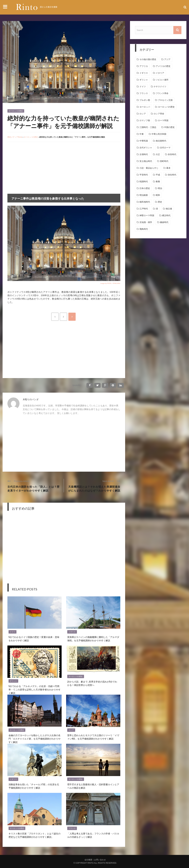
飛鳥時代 (144, 229)
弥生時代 (172, 175)
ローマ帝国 (163, 120)
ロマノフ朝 (145, 120)
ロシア (71, 730)
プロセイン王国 (165, 100)
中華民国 (144, 141)
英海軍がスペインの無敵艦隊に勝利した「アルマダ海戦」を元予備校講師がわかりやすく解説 (93, 639)
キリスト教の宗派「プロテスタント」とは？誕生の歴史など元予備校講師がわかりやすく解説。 (35, 835)
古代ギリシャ (146, 148)
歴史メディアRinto (15, 137)
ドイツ (12, 632)
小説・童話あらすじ (149, 168)
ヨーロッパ (145, 107)
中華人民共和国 (159, 134)
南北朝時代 (161, 141)
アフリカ (144, 66)
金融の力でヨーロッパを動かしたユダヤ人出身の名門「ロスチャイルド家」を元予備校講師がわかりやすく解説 (35, 738)
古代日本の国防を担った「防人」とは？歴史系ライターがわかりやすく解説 (33, 488)
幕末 (168, 168)
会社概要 (88, 860)
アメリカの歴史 (163, 66)
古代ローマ (165, 148)
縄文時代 (166, 215)
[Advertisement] (35, 168)
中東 (142, 134)
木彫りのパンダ (31, 399)
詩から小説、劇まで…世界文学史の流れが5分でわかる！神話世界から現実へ (92, 683)
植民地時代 (145, 202)
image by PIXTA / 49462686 (110, 283)
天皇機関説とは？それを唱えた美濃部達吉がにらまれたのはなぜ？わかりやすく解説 (94, 488)
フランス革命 (162, 93)
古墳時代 (144, 154)
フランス (72, 828)
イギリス (72, 632)
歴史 (160, 202)
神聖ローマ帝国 (147, 215)
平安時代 (144, 175)
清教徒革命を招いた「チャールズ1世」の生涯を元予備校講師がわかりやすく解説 (34, 786)
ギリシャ (13, 681)
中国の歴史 (169, 127)
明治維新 (144, 195)
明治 (160, 188)
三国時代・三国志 (148, 127)
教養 (158, 182)
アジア (167, 59)
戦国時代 (144, 182)
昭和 (158, 195)
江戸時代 (144, 209)
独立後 (169, 209)
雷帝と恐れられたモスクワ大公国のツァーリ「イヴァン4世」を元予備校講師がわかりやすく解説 (93, 737)
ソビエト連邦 (162, 80)
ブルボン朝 (145, 100)
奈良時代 (172, 154)
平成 (158, 175)
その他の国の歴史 (148, 59)
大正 (158, 154)
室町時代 (164, 161)
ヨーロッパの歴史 (16, 111)
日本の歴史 (145, 188)
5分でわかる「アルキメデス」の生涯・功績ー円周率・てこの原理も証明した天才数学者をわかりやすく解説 (35, 689)
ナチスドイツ (160, 87)
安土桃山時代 (146, 161)
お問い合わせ (100, 860)
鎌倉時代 (164, 222)
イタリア (160, 73)
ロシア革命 (159, 114)
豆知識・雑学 (146, 222)
